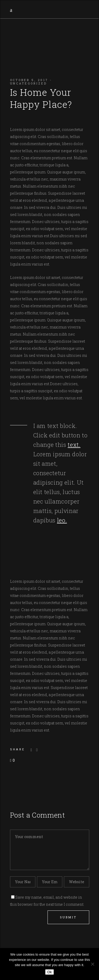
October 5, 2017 (29, 80)
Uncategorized (29, 83)
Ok (49, 972)
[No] (92, 964)
